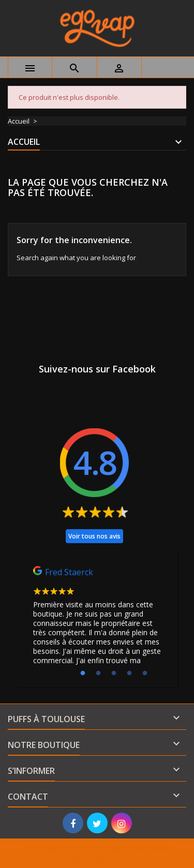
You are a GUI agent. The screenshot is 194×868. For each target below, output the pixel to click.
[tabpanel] (97, 618)
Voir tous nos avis (94, 536)
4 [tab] (129, 674)
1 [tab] (83, 674)
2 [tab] (98, 674)
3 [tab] (114, 674)
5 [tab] (145, 674)
